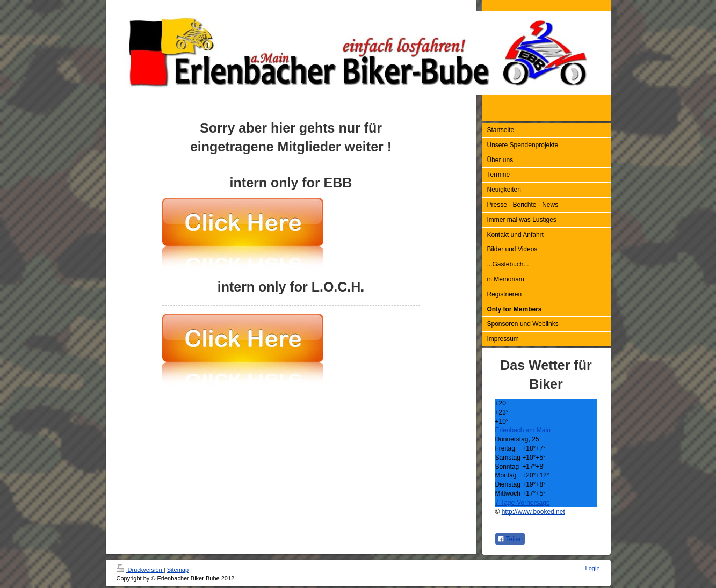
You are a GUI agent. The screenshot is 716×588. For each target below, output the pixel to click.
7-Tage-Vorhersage (523, 503)
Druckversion (140, 570)
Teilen (510, 539)
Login (593, 568)
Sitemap (178, 570)
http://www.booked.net (533, 512)
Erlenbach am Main (523, 430)
